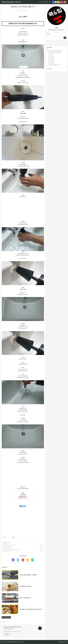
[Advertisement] (23, 209)
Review (52, 63)
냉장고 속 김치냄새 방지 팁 (7, 548)
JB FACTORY (65, 642)
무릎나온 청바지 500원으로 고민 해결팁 (9, 545)
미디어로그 (46, 2)
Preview (52, 58)
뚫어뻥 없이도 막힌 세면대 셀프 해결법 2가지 (23, 7)
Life (19, 10)
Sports (51, 60)
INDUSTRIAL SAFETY (54, 65)
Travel (52, 61)
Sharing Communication (55, 51)
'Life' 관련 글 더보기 (6, 617)
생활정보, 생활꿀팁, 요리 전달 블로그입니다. (12, 632)
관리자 (42, 2)
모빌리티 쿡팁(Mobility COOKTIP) (11, 2)
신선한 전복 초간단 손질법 (7, 552)
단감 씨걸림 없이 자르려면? (7, 547)
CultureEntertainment (55, 53)
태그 (50, 2)
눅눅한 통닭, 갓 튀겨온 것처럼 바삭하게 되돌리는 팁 (11, 550)
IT (51, 55)
